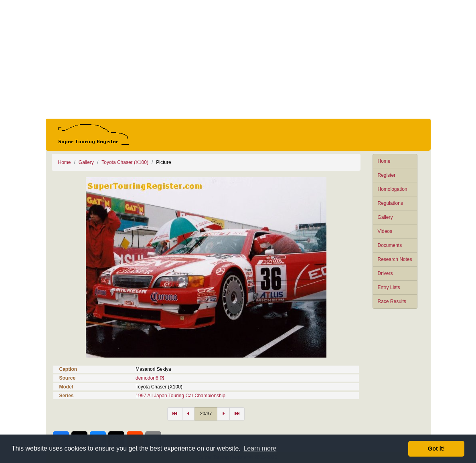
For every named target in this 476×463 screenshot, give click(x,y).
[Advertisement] (238, 59)
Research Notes (395, 259)
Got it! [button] (436, 449)
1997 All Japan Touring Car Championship (180, 396)
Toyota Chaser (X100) (125, 162)
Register (387, 175)
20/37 (206, 414)
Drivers (385, 273)
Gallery (385, 217)
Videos (385, 231)
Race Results (392, 301)
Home (384, 161)
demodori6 (147, 378)
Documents (390, 245)
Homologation (393, 189)
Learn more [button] (260, 448)
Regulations (390, 203)
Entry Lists (389, 287)
